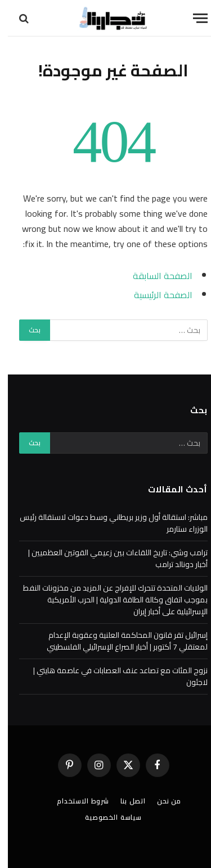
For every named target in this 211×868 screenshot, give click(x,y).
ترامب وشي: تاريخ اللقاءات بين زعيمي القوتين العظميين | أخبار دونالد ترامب (110, 558)
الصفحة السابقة (155, 276)
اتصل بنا (125, 801)
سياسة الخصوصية (105, 817)
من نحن (161, 801)
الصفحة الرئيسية (155, 295)
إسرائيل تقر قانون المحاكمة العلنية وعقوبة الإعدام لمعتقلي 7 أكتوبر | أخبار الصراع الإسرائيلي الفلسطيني (119, 641)
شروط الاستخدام (75, 801)
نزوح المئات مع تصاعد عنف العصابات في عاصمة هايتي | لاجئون (113, 676)
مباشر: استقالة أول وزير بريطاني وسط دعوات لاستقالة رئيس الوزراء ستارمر (106, 523)
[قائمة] (192, 18)
